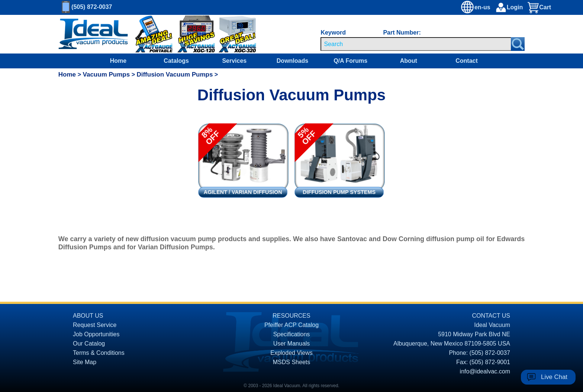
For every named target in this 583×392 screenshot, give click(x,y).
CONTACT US (491, 316)
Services (234, 61)
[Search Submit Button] (518, 44)
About (409, 61)
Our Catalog (89, 344)
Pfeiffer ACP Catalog (291, 325)
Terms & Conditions (99, 353)
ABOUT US (88, 316)
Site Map (85, 362)
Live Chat (554, 377)
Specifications (292, 334)
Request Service (95, 325)
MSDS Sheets (291, 362)
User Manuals (292, 344)
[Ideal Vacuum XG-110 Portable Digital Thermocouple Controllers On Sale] (149, 34)
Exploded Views (291, 353)
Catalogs (176, 61)
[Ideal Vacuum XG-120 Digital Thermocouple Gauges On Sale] (193, 34)
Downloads (292, 61)
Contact (467, 61)
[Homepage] (93, 34)
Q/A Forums (350, 61)
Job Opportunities (96, 334)
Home (118, 61)
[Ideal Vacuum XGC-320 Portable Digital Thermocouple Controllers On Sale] (231, 34)
